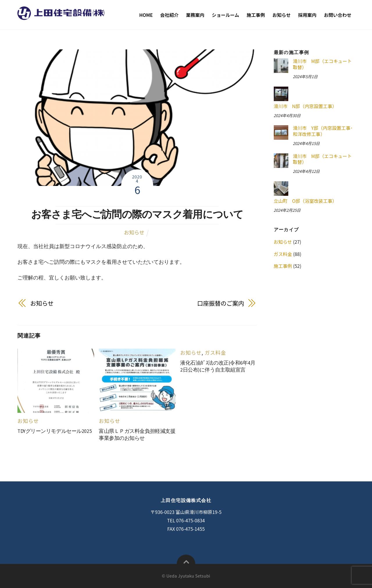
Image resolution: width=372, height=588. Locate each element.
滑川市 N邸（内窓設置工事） (305, 106)
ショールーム (226, 15)
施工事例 (256, 15)
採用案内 (307, 15)
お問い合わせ (338, 15)
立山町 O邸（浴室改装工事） (305, 201)
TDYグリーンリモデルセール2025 (54, 431)
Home (146, 15)
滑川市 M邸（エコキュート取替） (322, 64)
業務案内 (195, 15)
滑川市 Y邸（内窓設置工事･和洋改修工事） (323, 131)
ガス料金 (215, 353)
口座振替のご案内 (221, 303)
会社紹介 (169, 15)
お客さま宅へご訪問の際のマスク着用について (137, 214)
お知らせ (281, 15)
